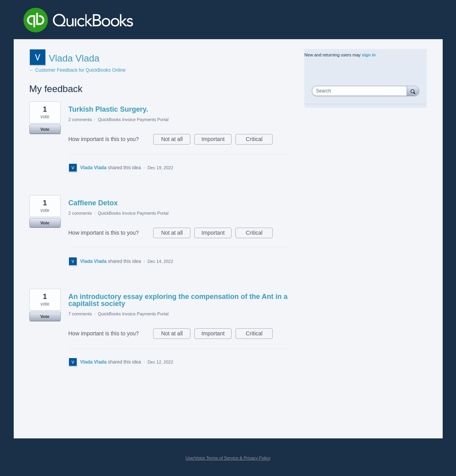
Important (216, 140)
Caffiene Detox (93, 203)
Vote (45, 129)
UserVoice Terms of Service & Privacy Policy (228, 458)
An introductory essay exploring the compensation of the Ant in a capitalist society (178, 300)
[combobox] (361, 91)
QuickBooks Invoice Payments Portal (133, 119)
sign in (369, 55)
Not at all (176, 140)
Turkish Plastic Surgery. (108, 109)
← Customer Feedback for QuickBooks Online (78, 70)
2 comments (80, 119)
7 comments (80, 314)
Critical (259, 140)
